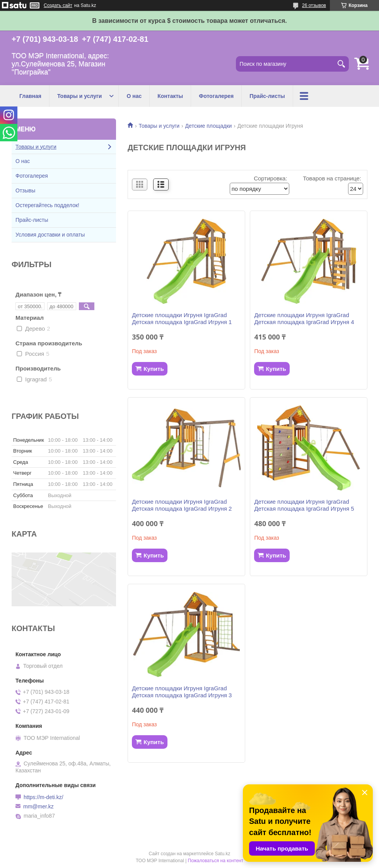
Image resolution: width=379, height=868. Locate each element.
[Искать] (341, 64)
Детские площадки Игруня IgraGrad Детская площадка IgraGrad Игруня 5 (304, 505)
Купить (154, 369)
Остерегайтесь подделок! (47, 205)
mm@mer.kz (38, 806)
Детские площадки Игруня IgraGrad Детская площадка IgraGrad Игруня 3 (182, 692)
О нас (134, 96)
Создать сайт (58, 5)
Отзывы (25, 190)
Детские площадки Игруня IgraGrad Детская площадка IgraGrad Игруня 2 (182, 505)
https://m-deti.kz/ (44, 797)
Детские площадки (209, 126)
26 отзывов (314, 5)
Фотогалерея (216, 96)
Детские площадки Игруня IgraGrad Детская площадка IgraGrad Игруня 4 (304, 318)
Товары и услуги (79, 96)
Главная (30, 96)
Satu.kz (222, 854)
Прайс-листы (267, 96)
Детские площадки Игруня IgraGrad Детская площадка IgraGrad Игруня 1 (182, 318)
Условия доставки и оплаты (50, 235)
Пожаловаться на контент (216, 861)
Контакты (170, 96)
